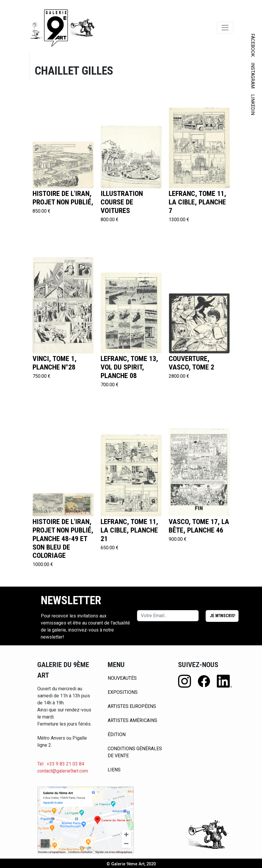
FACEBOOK (253, 45)
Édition (117, 734)
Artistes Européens (132, 706)
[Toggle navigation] (225, 28)
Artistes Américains (132, 720)
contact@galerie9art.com (63, 771)
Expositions (123, 692)
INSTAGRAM (253, 75)
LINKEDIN (253, 105)
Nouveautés (122, 678)
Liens (114, 770)
